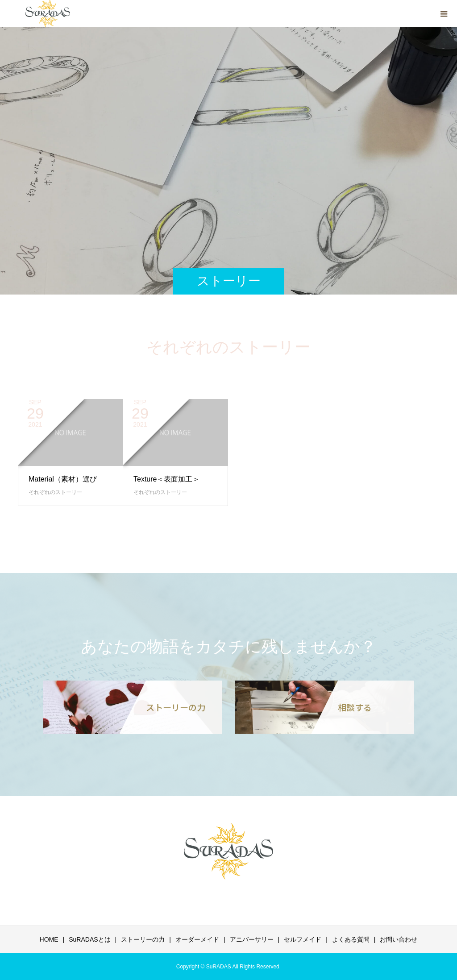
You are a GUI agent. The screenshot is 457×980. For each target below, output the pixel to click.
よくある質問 (351, 939)
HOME (49, 939)
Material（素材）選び (63, 479)
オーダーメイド (197, 939)
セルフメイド (303, 939)
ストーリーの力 (143, 939)
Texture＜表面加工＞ (166, 479)
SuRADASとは (89, 939)
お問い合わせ (399, 939)
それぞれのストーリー (55, 492)
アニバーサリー (252, 939)
